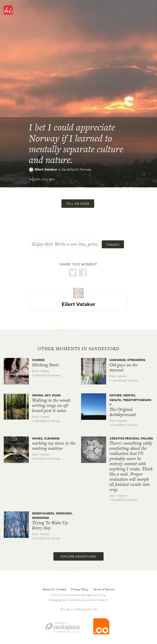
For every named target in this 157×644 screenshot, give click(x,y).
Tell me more (78, 204)
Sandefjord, (77, 169)
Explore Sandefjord (78, 556)
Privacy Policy (80, 589)
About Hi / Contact (54, 589)
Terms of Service (104, 589)
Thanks (113, 245)
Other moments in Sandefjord (78, 349)
